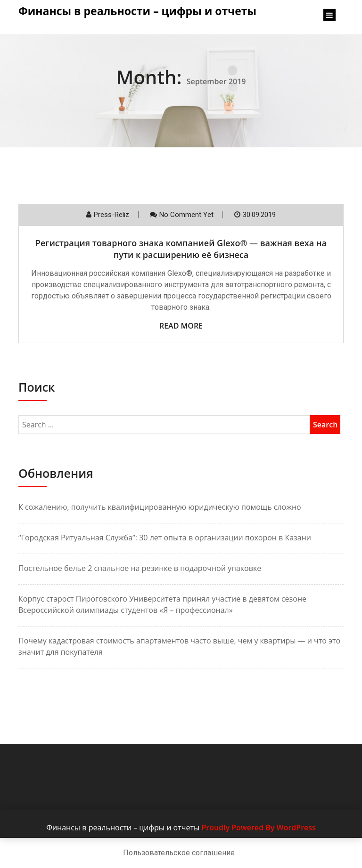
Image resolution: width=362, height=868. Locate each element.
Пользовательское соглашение (179, 853)
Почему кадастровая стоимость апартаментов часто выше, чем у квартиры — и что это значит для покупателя (179, 646)
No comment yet (186, 215)
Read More (181, 326)
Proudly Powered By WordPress (258, 828)
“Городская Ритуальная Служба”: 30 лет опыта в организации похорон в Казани (165, 538)
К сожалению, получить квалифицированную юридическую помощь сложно (160, 507)
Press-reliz (111, 215)
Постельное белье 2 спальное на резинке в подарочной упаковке (140, 568)
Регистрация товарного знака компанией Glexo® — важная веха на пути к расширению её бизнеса (181, 249)
